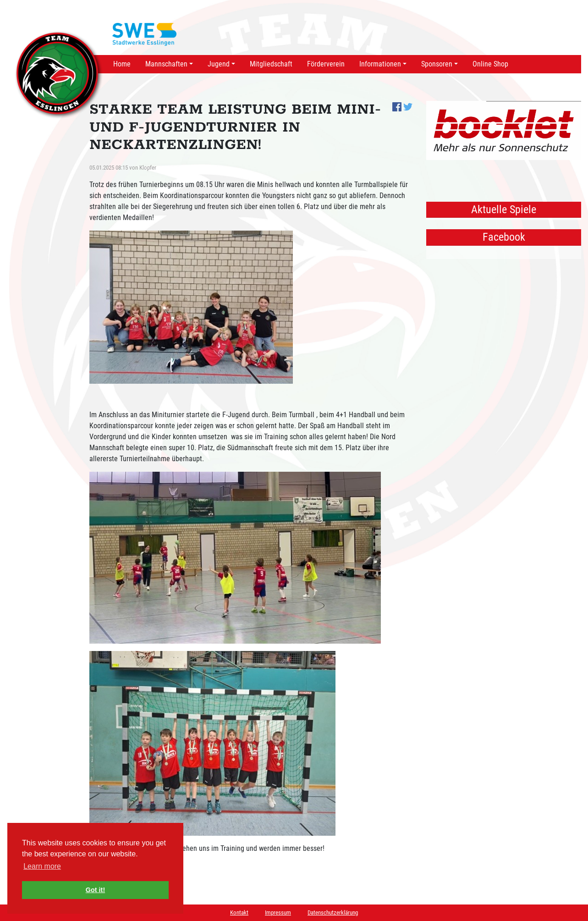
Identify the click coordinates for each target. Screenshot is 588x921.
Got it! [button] (95, 890)
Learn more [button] (42, 866)
